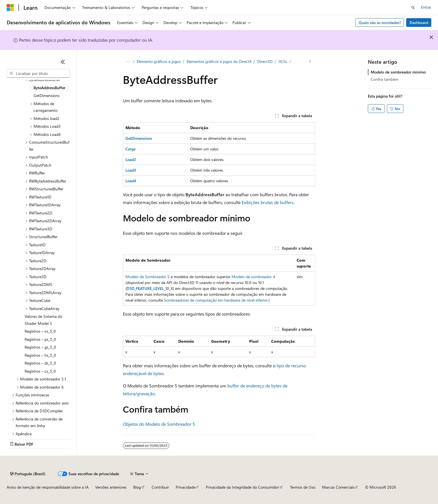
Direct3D (265, 61)
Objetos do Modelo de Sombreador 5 (159, 424)
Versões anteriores (111, 487)
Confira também (385, 79)
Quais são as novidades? (380, 23)
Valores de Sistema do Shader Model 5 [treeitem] (43, 320)
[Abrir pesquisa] (413, 8)
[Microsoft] (10, 8)
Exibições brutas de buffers (268, 202)
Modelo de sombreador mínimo (398, 72)
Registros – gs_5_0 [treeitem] (40, 347)
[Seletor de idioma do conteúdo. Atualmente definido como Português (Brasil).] (28, 474)
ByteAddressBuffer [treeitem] (49, 88)
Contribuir (160, 487)
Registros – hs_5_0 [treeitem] (40, 355)
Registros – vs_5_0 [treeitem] (40, 331)
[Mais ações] (310, 62)
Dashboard (419, 23)
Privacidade (185, 487)
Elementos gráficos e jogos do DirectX (219, 61)
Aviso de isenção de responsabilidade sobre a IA (48, 487)
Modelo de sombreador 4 (253, 277)
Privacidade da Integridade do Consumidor (242, 487)
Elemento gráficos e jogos (159, 61)
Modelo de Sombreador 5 (147, 277)
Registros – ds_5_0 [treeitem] (40, 363)
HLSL (283, 61)
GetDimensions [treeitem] (47, 95)
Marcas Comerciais (338, 487)
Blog (137, 487)
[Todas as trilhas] (128, 62)
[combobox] (38, 74)
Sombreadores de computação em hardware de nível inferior (216, 300)
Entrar (426, 7)
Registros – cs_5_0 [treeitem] (40, 371)
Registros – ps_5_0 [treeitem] (40, 339)
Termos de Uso (303, 487)
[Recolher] (63, 62)
